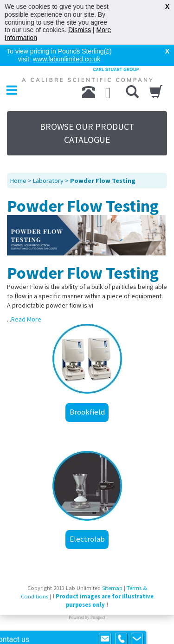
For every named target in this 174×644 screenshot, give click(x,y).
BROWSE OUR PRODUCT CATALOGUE (87, 133)
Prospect (98, 617)
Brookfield (87, 412)
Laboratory (48, 181)
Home (18, 181)
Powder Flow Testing (103, 181)
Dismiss (80, 30)
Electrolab (87, 539)
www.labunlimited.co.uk (67, 59)
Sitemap (112, 588)
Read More (26, 319)
